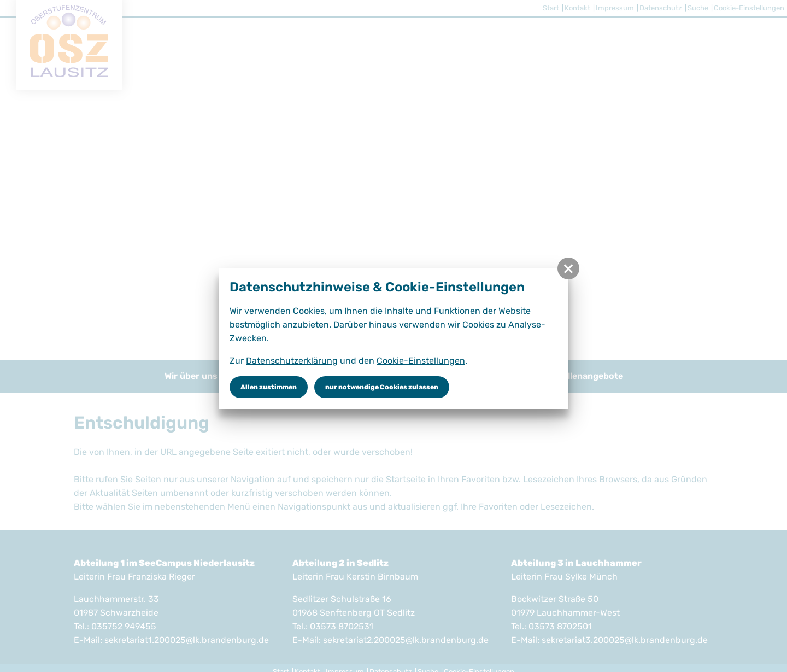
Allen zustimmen (269, 387)
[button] (568, 268)
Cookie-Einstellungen (421, 361)
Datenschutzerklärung (292, 361)
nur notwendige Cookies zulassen (382, 387)
